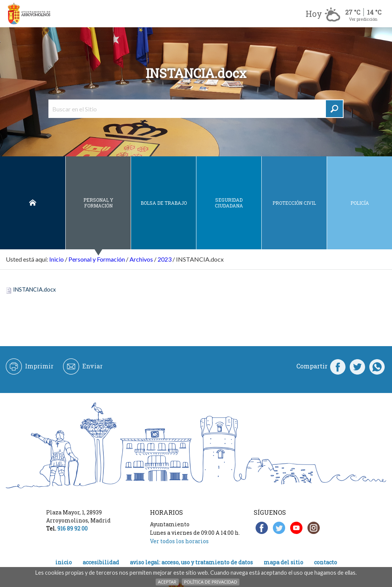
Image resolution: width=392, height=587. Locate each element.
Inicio (33, 203)
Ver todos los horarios (179, 541)
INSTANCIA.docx (34, 289)
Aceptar (167, 582)
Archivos (141, 259)
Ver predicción (363, 19)
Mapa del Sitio (283, 562)
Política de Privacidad (211, 582)
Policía (360, 203)
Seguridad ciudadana (229, 203)
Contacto (326, 562)
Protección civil (294, 203)
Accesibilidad (101, 562)
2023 (164, 259)
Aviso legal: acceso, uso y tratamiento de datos (191, 562)
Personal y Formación (98, 203)
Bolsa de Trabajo (164, 203)
